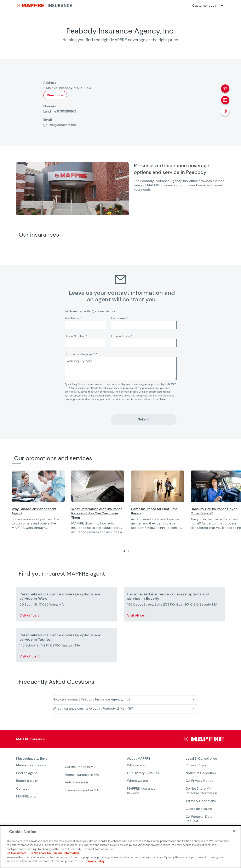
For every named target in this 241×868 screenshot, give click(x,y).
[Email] (225, 100)
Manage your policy (31, 765)
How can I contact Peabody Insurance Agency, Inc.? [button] (91, 699)
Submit (144, 419)
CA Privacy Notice (199, 781)
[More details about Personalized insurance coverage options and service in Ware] (67, 605)
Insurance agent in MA (82, 790)
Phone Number (76, 336)
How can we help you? (81, 354)
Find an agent (27, 773)
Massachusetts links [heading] (32, 759)
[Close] (234, 831)
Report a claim (27, 781)
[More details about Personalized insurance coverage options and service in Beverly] (174, 605)
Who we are (136, 765)
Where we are (137, 781)
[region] (126, 505)
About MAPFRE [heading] (139, 759)
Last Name (119, 318)
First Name (73, 318)
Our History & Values (143, 773)
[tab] (124, 551)
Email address (122, 336)
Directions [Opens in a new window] (55, 95)
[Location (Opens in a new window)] (225, 112)
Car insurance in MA (80, 767)
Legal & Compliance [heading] (201, 759)
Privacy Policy (196, 765)
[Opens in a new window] (208, 6)
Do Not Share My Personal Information (201, 791)
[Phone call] (225, 89)
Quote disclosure (199, 809)
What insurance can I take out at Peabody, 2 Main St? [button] (93, 708)
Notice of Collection (201, 773)
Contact (22, 788)
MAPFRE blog (26, 796)
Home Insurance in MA (82, 775)
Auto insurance (76, 782)
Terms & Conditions (201, 801)
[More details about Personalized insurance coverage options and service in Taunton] (67, 646)
